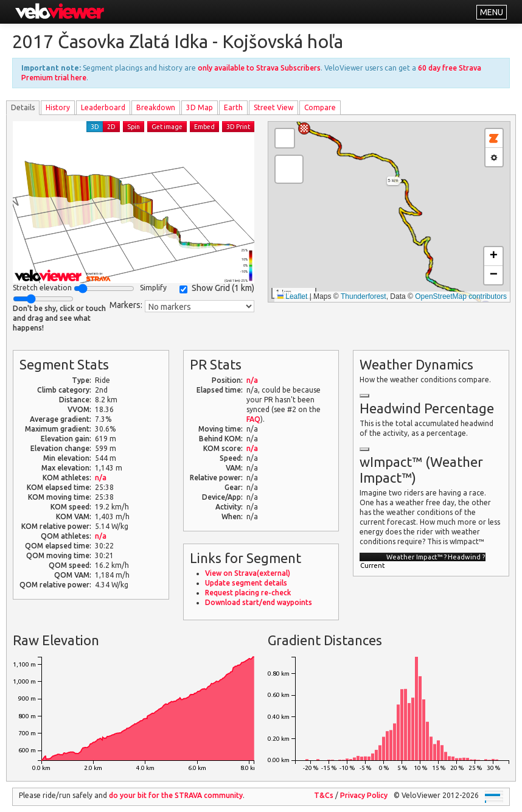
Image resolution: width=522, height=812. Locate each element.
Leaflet (292, 296)
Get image (167, 127)
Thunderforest (364, 296)
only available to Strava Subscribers (259, 68)
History (58, 107)
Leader (103, 107)
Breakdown (156, 107)
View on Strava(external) (248, 573)
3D (95, 127)
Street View (273, 107)
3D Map (200, 107)
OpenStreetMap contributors (461, 296)
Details (23, 107)
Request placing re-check (248, 593)
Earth (233, 107)
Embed (204, 127)
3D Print (238, 127)
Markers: (126, 305)
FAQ (253, 419)
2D (111, 127)
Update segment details (246, 583)
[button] (304, 128)
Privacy (364, 795)
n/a (101, 478)
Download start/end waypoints (259, 602)
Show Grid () (217, 288)
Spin (134, 127)
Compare (320, 107)
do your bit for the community (176, 795)
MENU (492, 12)
